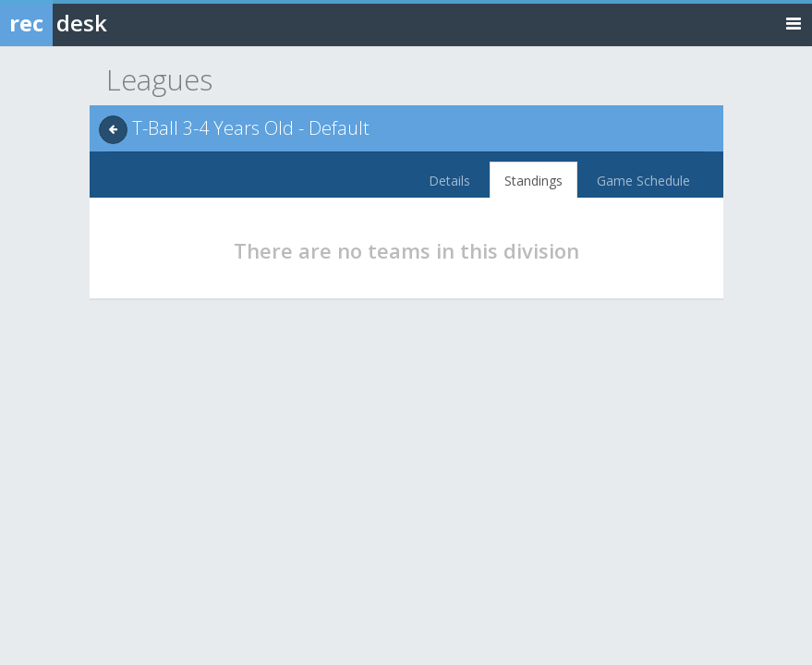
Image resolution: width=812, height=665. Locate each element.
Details (449, 181)
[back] (113, 130)
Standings (533, 181)
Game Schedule (643, 181)
